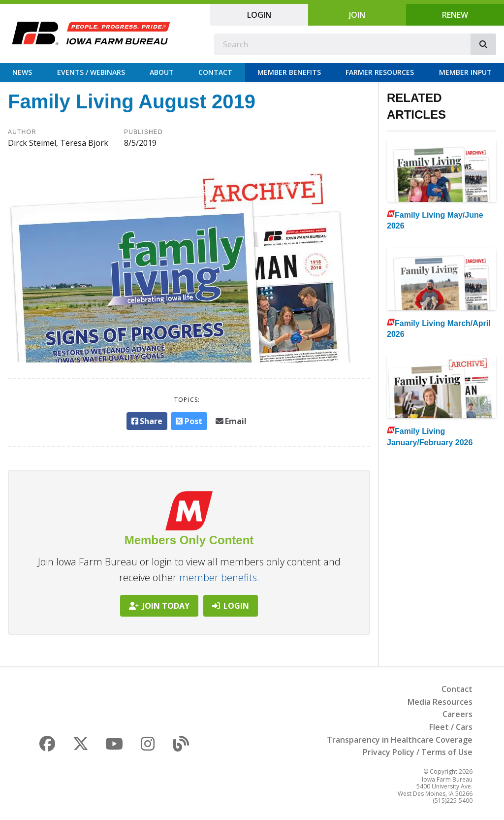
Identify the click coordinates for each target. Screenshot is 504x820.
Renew (455, 15)
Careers (457, 714)
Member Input (465, 72)
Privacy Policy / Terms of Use (418, 752)
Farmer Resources (380, 72)
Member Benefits (289, 72)
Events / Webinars (91, 72)
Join (357, 15)
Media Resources (440, 702)
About (162, 72)
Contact (215, 72)
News (22, 72)
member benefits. (219, 577)
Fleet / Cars (451, 727)
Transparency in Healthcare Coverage (400, 740)
